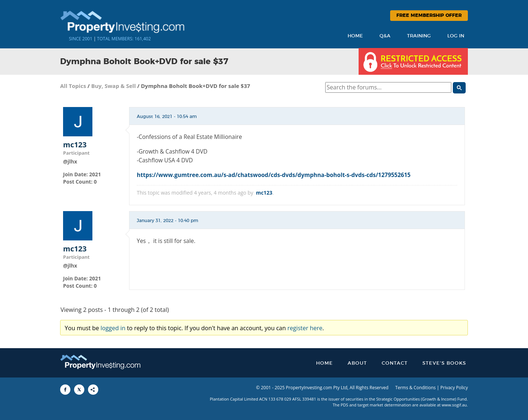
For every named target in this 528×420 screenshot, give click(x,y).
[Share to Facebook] (65, 390)
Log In (456, 36)
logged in (113, 328)
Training (419, 36)
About (357, 363)
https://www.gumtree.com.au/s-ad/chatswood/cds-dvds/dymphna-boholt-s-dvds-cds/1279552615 (274, 175)
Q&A (385, 36)
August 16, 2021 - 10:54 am (167, 117)
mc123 (75, 145)
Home (355, 36)
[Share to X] (79, 390)
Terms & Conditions (415, 388)
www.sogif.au (454, 405)
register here (305, 328)
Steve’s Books (444, 363)
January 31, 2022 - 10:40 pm (168, 221)
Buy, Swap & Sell (114, 86)
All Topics (73, 86)
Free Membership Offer (429, 16)
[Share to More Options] (93, 390)
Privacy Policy (454, 388)
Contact (395, 363)
